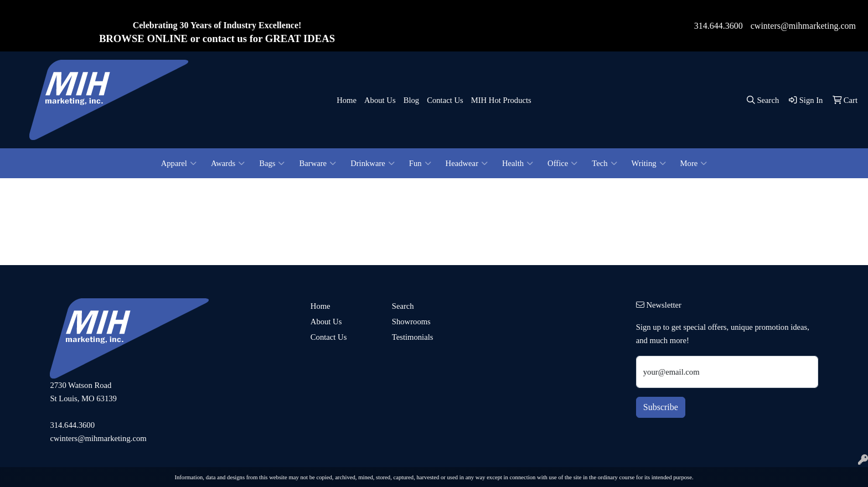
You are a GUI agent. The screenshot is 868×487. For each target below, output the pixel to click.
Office (562, 163)
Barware (317, 163)
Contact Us (445, 100)
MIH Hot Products (501, 100)
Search (403, 306)
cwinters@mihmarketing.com (803, 26)
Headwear (467, 163)
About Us (380, 100)
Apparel (179, 163)
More (694, 163)
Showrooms (411, 322)
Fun (420, 163)
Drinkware (373, 163)
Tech (604, 163)
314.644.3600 (719, 26)
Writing (649, 163)
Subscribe (661, 407)
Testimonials (413, 337)
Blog (412, 100)
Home (347, 100)
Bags (272, 163)
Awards (228, 163)
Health (518, 163)
